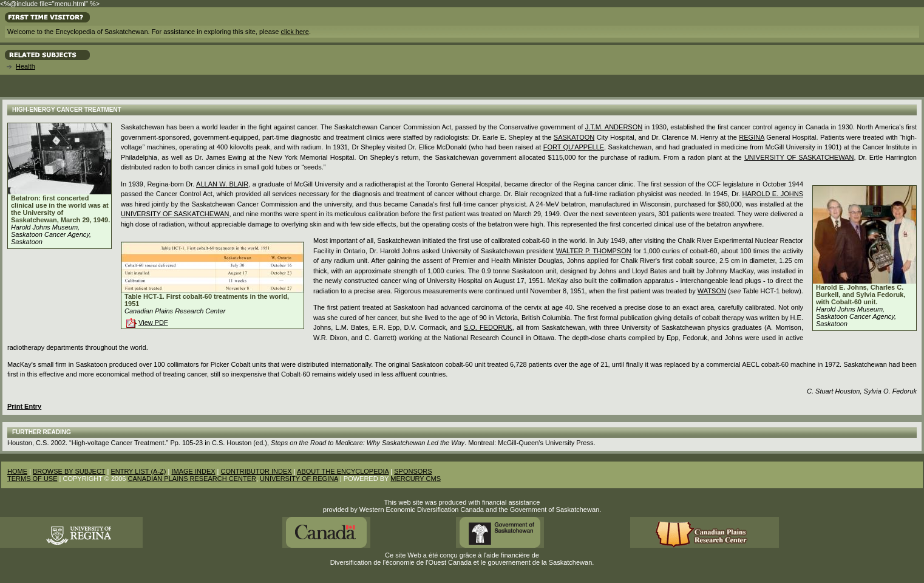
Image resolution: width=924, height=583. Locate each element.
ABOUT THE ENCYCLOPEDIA (343, 471)
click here (294, 32)
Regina (752, 137)
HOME (17, 471)
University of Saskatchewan (799, 157)
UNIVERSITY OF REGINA (299, 479)
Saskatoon (574, 137)
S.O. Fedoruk (488, 327)
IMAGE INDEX (193, 471)
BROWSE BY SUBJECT (69, 471)
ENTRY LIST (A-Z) (138, 471)
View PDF (153, 322)
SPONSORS (413, 471)
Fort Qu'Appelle (574, 147)
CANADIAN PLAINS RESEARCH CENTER (192, 479)
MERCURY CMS (416, 479)
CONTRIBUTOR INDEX (256, 471)
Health (25, 66)
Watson (712, 291)
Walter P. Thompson (594, 251)
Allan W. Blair (222, 184)
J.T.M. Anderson (614, 127)
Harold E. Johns (773, 194)
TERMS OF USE (32, 479)
